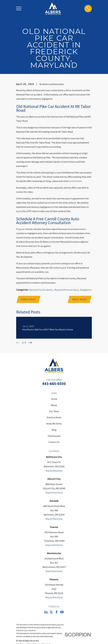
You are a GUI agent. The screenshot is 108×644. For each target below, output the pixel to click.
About (54, 405)
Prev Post (28, 299)
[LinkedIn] (46, 612)
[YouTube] (62, 612)
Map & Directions (54, 471)
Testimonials (54, 436)
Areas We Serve (54, 424)
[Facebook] (57, 612)
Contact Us (54, 442)
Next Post (80, 299)
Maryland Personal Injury (66, 290)
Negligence (86, 290)
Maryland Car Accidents (41, 290)
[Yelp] (51, 612)
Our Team (54, 411)
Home (54, 399)
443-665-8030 (54, 384)
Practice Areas (54, 418)
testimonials (76, 181)
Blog (54, 430)
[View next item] (30, 343)
